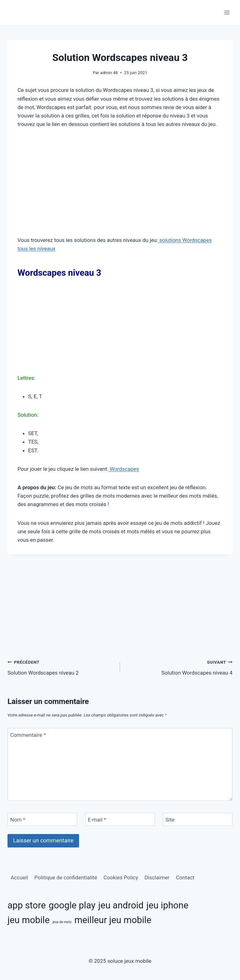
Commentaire (28, 735)
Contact (185, 877)
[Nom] (42, 819)
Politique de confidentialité (66, 877)
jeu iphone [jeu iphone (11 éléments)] (167, 905)
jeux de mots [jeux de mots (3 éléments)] (62, 922)
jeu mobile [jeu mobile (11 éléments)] (29, 920)
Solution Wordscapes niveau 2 (61, 667)
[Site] (198, 819)
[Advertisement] (120, 182)
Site (170, 820)
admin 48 (109, 73)
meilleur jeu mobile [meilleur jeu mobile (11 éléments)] (113, 920)
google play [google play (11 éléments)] (72, 905)
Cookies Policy (121, 877)
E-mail (97, 820)
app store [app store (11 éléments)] (27, 905)
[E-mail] (120, 819)
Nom (18, 820)
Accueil (19, 877)
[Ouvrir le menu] (227, 12)
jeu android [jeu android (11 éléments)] (121, 905)
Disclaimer (157, 877)
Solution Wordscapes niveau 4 (179, 667)
